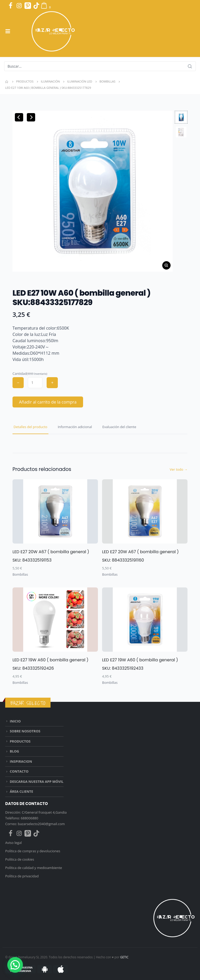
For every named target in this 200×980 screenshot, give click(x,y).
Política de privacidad (22, 876)
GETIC (124, 957)
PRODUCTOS (20, 741)
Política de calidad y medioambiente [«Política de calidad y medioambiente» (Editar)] (34, 868)
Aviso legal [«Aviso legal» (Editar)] (14, 843)
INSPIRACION (21, 761)
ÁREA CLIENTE (21, 791)
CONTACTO (19, 771)
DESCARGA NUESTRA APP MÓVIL (36, 781)
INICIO (15, 721)
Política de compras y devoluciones (33, 851)
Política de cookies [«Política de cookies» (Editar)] (20, 859)
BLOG (14, 751)
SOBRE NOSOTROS (25, 731)
